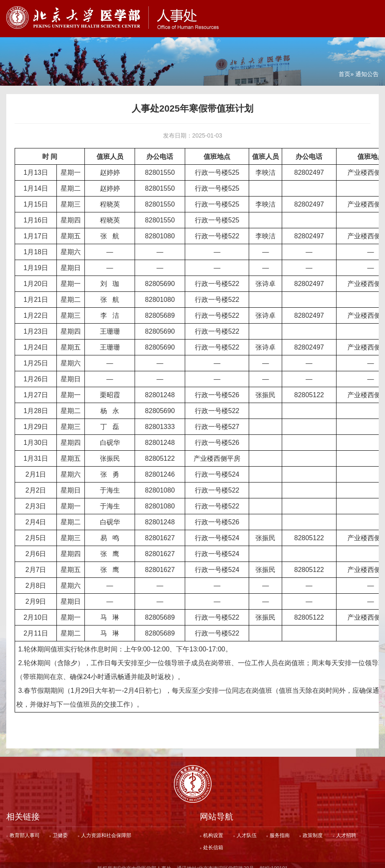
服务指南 (280, 829)
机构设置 (213, 829)
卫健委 (60, 829)
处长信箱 (213, 841)
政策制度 (313, 829)
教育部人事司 (25, 829)
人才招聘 (346, 829)
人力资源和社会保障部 (106, 829)
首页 (344, 67)
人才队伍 (247, 829)
